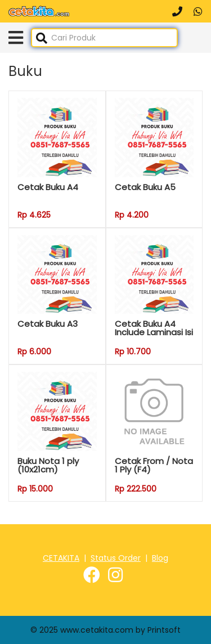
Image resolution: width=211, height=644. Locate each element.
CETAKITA (61, 558)
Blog (160, 558)
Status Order (116, 558)
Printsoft (164, 630)
